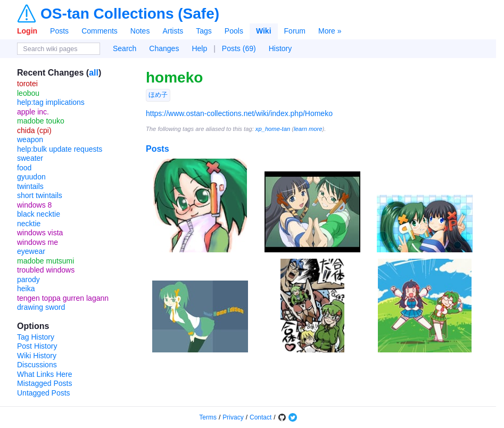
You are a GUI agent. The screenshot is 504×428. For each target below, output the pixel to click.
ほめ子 (158, 95)
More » (330, 31)
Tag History (36, 337)
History (280, 48)
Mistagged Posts (45, 383)
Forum (295, 31)
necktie (29, 224)
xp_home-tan (273, 129)
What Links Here (44, 374)
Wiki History (37, 356)
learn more (308, 129)
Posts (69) (239, 48)
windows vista (40, 233)
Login (27, 31)
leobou (28, 93)
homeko (174, 77)
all (94, 73)
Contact (261, 417)
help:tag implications (51, 102)
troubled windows (46, 270)
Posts (59, 31)
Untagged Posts (44, 393)
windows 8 (34, 205)
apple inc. (33, 112)
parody (28, 279)
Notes (140, 31)
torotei (27, 84)
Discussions (37, 365)
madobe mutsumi (46, 261)
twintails (30, 186)
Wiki (264, 31)
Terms (208, 417)
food (24, 168)
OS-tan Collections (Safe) (130, 14)
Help (199, 48)
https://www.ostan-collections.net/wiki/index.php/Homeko (239, 113)
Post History (37, 346)
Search (125, 48)
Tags (204, 31)
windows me (38, 242)
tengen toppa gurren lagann (63, 298)
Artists (173, 31)
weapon (30, 139)
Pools (234, 31)
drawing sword (41, 307)
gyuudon (31, 177)
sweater (30, 158)
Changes (164, 48)
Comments (100, 31)
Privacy (233, 417)
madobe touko (41, 121)
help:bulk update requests (60, 149)
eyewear (31, 251)
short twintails (40, 195)
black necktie (39, 214)
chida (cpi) (34, 130)
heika (26, 289)
